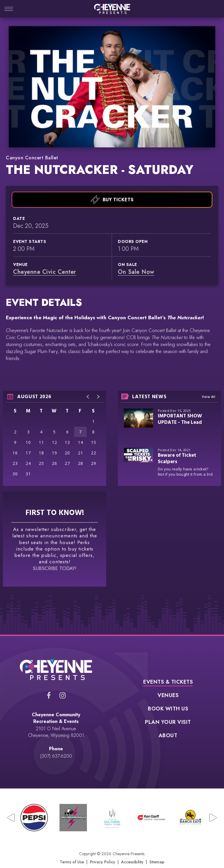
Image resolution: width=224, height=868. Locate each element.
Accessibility (132, 849)
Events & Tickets (168, 669)
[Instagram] (63, 682)
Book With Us (168, 696)
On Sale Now (136, 259)
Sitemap (157, 849)
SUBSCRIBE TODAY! (55, 555)
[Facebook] (49, 682)
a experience (112, 857)
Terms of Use (72, 849)
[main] (112, 324)
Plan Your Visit (168, 710)
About (168, 723)
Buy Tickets (112, 186)
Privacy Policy (103, 849)
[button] (88, 384)
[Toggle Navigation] (9, 9)
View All (209, 383)
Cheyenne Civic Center (45, 259)
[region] (55, 425)
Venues (168, 683)
